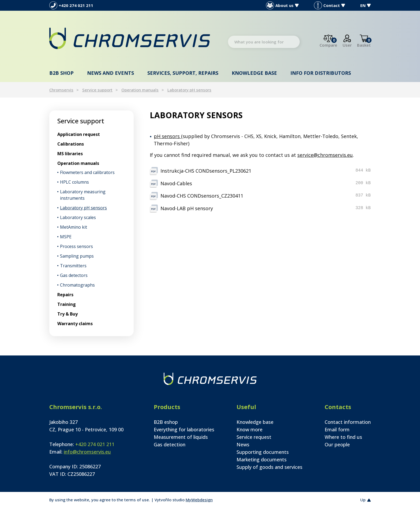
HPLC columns (74, 182)
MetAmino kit (74, 227)
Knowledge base (254, 73)
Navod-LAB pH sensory (187, 208)
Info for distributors (321, 73)
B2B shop (61, 73)
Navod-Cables (176, 183)
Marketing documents (262, 459)
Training (67, 304)
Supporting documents (263, 452)
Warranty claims (75, 324)
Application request (79, 134)
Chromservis (61, 90)
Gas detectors (74, 275)
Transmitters (73, 266)
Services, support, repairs (183, 73)
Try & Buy (67, 314)
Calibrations (71, 144)
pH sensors (167, 136)
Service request (254, 437)
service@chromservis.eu (325, 155)
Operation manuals (140, 90)
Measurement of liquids (181, 437)
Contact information (348, 422)
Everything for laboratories (184, 429)
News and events (110, 73)
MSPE (66, 237)
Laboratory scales (78, 217)
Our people (337, 444)
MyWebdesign (199, 500)
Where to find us (343, 437)
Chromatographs (77, 285)
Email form (337, 429)
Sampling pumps (77, 256)
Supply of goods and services (269, 467)
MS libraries (70, 154)
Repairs (65, 295)
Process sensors (76, 246)
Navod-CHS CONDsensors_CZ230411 (202, 196)
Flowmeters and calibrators (87, 172)
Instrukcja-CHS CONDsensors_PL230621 (206, 171)
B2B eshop (166, 422)
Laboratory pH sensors (189, 90)
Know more (250, 429)
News (243, 444)
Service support (97, 90)
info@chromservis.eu (87, 452)
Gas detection (170, 444)
